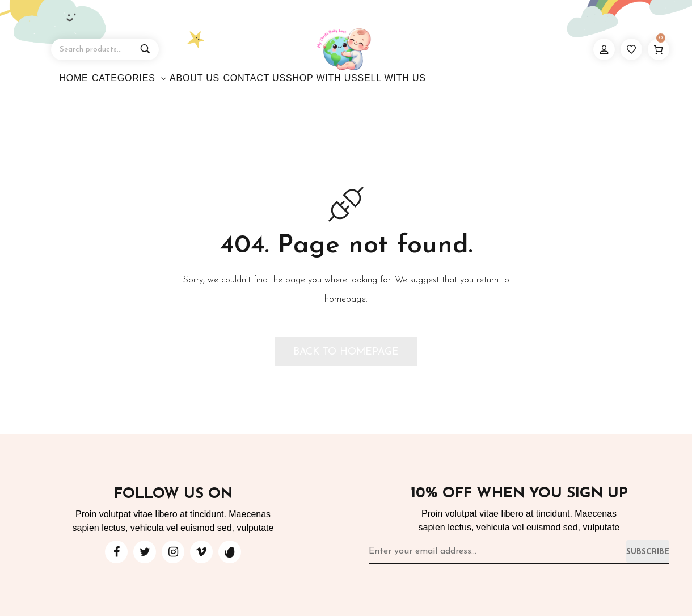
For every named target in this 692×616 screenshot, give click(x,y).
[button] (346, 352)
